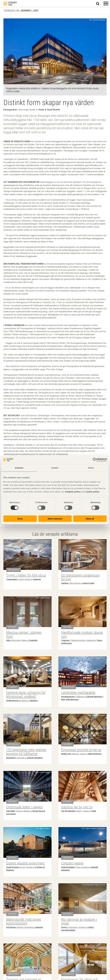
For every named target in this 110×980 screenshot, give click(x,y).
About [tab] (91, 468)
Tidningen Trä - (21, 10)
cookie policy (93, 492)
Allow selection (55, 519)
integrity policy (73, 492)
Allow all (90, 519)
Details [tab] (55, 468)
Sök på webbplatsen (99, 4)
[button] (106, 3)
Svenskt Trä (10, 4)
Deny (20, 519)
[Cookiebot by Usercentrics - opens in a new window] (95, 460)
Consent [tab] (19, 468)
